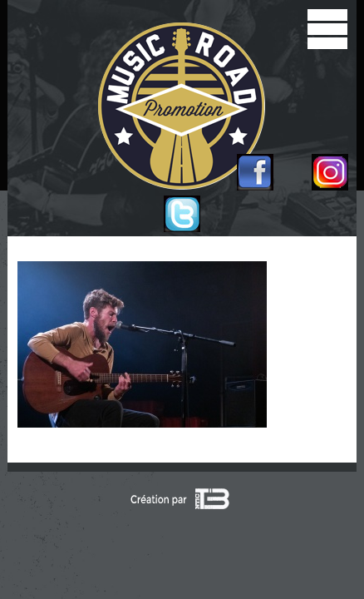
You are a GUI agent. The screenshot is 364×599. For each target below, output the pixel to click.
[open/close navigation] (327, 29)
